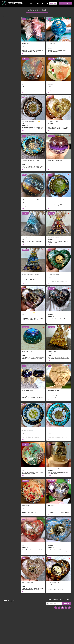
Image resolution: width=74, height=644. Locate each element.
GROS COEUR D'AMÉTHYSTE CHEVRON (58, 331)
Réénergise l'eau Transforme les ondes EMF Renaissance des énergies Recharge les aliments (32, 498)
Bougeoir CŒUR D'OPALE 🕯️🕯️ (56, 571)
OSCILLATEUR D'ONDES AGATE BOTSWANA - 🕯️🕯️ (56, 212)
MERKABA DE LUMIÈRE (28, 47)
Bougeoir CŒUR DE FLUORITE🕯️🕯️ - (31, 331)
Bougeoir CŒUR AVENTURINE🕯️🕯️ (57, 291)
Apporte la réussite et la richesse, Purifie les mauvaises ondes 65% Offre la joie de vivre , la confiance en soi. (59, 135)
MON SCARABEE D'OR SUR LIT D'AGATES (58, 87)
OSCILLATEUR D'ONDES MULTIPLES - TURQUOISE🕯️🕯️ (31, 170)
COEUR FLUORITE (52, 531)
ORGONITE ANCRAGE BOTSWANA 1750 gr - (59, 254)
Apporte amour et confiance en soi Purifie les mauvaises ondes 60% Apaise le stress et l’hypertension (31, 619)
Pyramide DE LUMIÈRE (27, 253)
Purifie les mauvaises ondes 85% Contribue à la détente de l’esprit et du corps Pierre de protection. (58, 619)
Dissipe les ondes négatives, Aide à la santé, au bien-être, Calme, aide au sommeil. (57, 498)
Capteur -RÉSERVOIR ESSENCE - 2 (31, 370)
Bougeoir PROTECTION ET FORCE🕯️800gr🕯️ (33, 212)
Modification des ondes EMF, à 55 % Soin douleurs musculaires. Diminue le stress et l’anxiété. (58, 55)
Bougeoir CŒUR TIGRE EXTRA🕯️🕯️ (57, 612)
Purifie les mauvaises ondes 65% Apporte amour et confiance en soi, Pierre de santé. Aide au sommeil (58, 298)
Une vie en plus (25, 49)
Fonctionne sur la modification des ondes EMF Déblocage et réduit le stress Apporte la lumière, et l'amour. (58, 418)
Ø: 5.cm (24, 546)
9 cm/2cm (24, 102)
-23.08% (54, 469)
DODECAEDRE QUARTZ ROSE (55, 411)
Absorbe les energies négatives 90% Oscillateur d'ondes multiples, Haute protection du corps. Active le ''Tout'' (32, 461)
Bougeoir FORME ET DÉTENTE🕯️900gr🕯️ (58, 169)
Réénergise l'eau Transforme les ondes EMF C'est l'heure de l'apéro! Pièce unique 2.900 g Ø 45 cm (32, 94)
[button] (45, 3)
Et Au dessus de (9, 293)
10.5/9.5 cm (25, 187)
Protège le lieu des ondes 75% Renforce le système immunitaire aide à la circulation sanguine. (58, 177)
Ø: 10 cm (24, 22)
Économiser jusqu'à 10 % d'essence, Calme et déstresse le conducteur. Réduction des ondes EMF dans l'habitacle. (32, 378)
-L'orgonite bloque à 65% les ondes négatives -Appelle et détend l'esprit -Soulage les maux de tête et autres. (33, 579)
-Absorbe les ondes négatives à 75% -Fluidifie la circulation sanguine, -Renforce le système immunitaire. (57, 538)
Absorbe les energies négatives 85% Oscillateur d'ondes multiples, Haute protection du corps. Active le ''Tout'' (32, 136)
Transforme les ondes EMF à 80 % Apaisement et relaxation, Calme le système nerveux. (32, 298)
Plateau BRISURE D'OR (28, 531)
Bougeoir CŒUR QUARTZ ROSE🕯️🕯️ (31, 612)
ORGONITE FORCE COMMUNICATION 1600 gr (31, 292)
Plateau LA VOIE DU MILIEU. (29, 87)
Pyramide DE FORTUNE (54, 370)
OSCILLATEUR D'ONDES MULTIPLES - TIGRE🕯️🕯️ (31, 128)
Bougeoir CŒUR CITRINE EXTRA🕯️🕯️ (57, 127)
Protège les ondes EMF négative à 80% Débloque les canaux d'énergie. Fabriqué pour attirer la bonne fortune (59, 378)
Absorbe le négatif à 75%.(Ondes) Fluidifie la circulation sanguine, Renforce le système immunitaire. (31, 337)
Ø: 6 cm (50, 22)
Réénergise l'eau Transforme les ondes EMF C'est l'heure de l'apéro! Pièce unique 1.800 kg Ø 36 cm (32, 539)
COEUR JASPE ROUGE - (28, 571)
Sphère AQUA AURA (53, 47)
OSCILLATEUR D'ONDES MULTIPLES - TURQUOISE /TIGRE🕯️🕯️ (57, 452)
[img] (33, 33)
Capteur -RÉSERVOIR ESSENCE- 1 (30, 411)
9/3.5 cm (50, 102)
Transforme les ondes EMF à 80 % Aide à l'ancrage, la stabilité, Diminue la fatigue (59, 259)
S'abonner (67, 634)
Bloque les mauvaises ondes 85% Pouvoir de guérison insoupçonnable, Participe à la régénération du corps (59, 579)
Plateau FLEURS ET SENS (28, 494)
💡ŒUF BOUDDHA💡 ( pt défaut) (56, 494)
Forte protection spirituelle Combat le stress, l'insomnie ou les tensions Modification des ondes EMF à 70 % (59, 338)
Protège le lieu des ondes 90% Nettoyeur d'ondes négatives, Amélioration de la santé (32, 220)
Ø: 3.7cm (24, 386)
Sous (7, 285)
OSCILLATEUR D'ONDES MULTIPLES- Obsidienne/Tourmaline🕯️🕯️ (31, 452)
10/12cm (50, 469)
